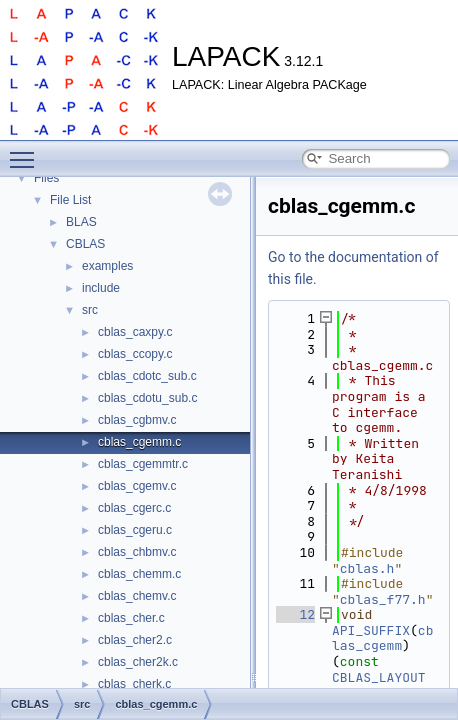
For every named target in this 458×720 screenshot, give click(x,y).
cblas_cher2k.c (138, 662)
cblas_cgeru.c (135, 530)
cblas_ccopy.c (135, 354)
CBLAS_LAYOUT (379, 677)
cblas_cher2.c (135, 640)
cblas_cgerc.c (134, 508)
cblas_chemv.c (137, 596)
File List (70, 200)
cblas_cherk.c (134, 684)
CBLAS (85, 244)
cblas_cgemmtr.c (143, 464)
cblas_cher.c (131, 618)
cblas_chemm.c (139, 574)
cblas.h (367, 568)
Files (46, 178)
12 (295, 614)
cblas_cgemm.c (139, 442)
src (90, 310)
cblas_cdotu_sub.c (147, 398)
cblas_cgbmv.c (137, 420)
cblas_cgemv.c (137, 486)
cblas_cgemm (382, 638)
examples (107, 266)
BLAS (81, 222)
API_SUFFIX (371, 630)
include (101, 288)
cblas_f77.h (383, 599)
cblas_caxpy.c (135, 332)
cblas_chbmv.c (137, 552)
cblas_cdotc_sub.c (147, 376)
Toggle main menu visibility (27, 151)
